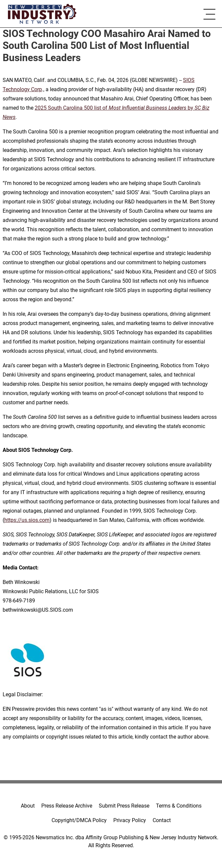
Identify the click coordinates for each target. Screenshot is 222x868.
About (28, 806)
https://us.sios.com (27, 520)
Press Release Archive (67, 806)
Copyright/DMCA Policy (79, 820)
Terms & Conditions (179, 806)
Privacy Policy (130, 820)
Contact (162, 820)
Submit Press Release (124, 806)
